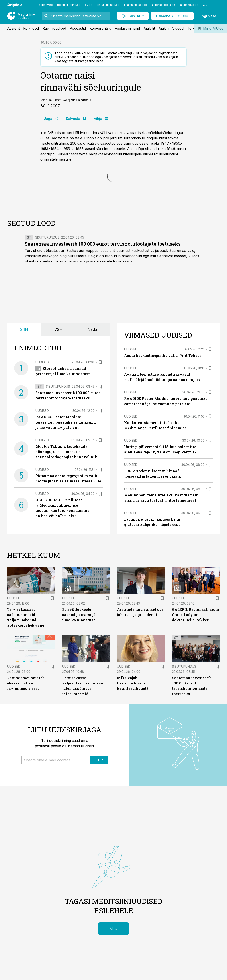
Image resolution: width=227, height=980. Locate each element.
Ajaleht (149, 28)
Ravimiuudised (54, 28)
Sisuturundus (47, 237)
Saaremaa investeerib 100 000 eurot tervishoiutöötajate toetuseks (103, 244)
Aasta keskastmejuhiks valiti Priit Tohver (163, 355)
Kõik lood (31, 28)
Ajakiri (164, 28)
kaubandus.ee (189, 5)
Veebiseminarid (127, 28)
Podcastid (78, 28)
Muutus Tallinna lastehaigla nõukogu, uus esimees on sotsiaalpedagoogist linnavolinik (66, 452)
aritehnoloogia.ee (164, 5)
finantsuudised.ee (136, 5)
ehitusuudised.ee (108, 5)
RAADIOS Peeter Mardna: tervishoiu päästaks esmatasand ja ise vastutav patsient (66, 422)
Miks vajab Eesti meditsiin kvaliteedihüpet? (133, 683)
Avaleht (13, 28)
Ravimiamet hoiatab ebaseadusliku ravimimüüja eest (26, 683)
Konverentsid (100, 28)
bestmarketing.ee (69, 5)
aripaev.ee (46, 5)
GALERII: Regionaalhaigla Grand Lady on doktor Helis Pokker (196, 615)
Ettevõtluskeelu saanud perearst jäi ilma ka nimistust (79, 615)
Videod (178, 28)
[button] (55, 760)
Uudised (42, 362)
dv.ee (89, 5)
